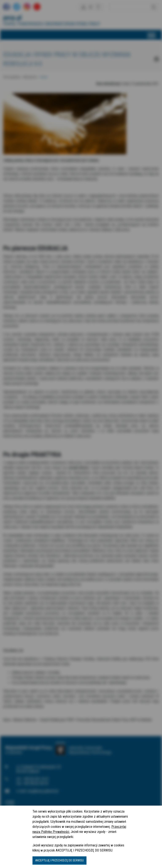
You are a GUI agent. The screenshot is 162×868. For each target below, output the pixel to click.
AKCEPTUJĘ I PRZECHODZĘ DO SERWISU (59, 860)
